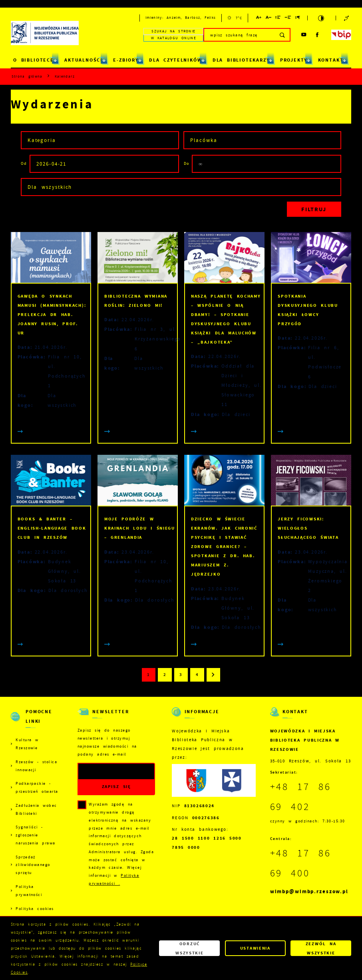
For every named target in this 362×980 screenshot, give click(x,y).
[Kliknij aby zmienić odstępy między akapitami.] (298, 19)
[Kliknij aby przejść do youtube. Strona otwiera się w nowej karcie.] (304, 35)
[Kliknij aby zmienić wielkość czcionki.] (259, 19)
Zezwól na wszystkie (321, 948)
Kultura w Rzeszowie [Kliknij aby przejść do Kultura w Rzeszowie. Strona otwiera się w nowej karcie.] (27, 744)
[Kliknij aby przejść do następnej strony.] (213, 675)
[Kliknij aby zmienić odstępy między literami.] (269, 19)
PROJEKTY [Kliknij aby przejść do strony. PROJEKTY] (294, 60)
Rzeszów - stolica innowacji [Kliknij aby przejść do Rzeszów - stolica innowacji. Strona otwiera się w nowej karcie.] (36, 766)
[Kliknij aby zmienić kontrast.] (322, 18)
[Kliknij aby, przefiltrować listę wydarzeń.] (314, 209)
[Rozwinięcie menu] (36, 721)
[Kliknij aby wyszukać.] (283, 35)
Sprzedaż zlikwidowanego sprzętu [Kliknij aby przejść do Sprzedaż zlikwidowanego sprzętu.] (33, 865)
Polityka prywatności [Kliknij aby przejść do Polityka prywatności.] (29, 891)
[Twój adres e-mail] (105, 771)
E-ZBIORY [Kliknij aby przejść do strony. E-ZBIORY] (126, 60)
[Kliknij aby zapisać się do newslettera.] (116, 787)
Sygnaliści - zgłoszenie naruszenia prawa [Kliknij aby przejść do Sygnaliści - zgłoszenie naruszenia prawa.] (36, 835)
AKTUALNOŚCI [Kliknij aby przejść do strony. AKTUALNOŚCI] (84, 60)
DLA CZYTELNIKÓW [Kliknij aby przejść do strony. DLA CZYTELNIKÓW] (175, 60)
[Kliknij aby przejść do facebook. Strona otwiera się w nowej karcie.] (318, 35)
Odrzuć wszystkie (189, 948)
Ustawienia (255, 948)
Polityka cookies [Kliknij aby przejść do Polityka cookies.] (35, 909)
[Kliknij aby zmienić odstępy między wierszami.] (278, 19)
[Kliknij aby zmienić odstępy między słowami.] (288, 19)
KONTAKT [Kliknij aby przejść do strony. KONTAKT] (331, 60)
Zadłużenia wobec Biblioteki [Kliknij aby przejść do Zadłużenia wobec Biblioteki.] (36, 809)
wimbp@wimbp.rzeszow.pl (309, 891)
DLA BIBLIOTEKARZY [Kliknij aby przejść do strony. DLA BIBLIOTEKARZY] (241, 60)
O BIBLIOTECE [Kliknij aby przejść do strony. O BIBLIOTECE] (34, 60)
